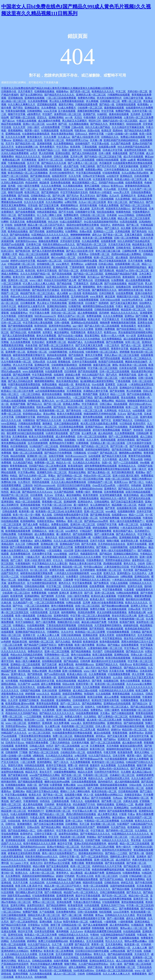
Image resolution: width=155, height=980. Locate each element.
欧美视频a (143, 104)
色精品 (14, 476)
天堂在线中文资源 (70, 241)
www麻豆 (111, 511)
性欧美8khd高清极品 (52, 388)
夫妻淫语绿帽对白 (115, 417)
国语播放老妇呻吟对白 (91, 853)
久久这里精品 (26, 209)
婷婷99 (102, 811)
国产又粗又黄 (71, 899)
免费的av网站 (28, 759)
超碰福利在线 (131, 625)
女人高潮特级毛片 (100, 505)
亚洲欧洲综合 (115, 723)
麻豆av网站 (57, 440)
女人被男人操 (89, 433)
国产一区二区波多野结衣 (95, 857)
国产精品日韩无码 (111, 277)
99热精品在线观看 (35, 765)
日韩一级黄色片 (46, 830)
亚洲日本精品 (142, 922)
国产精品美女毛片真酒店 (46, 290)
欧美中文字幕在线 (47, 270)
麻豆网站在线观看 (23, 218)
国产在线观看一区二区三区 (45, 658)
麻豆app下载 (65, 879)
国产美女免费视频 (52, 648)
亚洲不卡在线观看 (137, 544)
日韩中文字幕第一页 (46, 834)
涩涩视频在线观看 (47, 104)
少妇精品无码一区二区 (73, 752)
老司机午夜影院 (89, 270)
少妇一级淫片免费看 (29, 186)
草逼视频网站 (137, 427)
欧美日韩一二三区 (35, 720)
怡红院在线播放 (106, 212)
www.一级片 (36, 280)
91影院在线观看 (116, 599)
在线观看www (120, 515)
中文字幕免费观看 (82, 583)
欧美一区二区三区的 (107, 876)
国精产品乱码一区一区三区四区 (120, 121)
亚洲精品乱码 (54, 489)
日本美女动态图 (128, 368)
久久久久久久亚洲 (34, 202)
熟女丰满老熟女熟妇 (63, 134)
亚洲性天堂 (77, 593)
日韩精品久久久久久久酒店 (120, 915)
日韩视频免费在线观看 (71, 469)
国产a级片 (16, 801)
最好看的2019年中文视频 (67, 687)
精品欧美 (44, 183)
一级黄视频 (110, 922)
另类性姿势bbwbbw (16, 726)
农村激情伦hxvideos (26, 241)
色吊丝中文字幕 (82, 870)
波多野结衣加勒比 (69, 834)
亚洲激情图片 (25, 824)
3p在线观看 (94, 456)
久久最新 (15, 739)
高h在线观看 (121, 404)
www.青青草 (97, 297)
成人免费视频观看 (88, 313)
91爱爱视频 (56, 170)
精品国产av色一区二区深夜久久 (81, 892)
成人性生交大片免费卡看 (50, 798)
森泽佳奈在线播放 (52, 394)
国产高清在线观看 (88, 371)
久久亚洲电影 (123, 199)
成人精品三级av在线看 (85, 690)
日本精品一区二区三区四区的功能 (115, 970)
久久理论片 (24, 482)
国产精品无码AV (58, 967)
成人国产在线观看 (95, 948)
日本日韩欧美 (107, 293)
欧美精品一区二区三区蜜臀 (90, 632)
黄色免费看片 (47, 147)
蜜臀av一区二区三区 (44, 902)
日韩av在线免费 (36, 629)
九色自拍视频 (18, 941)
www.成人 (76, 723)
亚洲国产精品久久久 (107, 664)
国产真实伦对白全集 (140, 498)
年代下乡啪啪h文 (25, 622)
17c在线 (124, 876)
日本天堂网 (119, 756)
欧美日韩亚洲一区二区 (55, 697)
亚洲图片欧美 (76, 303)
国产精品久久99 (135, 651)
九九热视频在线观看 (92, 957)
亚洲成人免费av (72, 404)
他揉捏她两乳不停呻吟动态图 (100, 414)
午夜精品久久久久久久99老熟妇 (83, 339)
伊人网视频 (92, 101)
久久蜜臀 (69, 944)
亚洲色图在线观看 (81, 430)
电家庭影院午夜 (89, 554)
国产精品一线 (107, 104)
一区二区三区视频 (71, 238)
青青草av (84, 254)
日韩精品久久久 (110, 137)
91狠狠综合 (29, 420)
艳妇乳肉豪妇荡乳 (76, 788)
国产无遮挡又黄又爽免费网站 (81, 199)
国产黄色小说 (86, 280)
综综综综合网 (134, 124)
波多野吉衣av (136, 733)
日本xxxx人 (81, 134)
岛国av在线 (94, 130)
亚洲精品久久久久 (26, 450)
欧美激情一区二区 (53, 717)
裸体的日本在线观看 (113, 687)
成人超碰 (85, 209)
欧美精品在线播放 (18, 231)
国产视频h (26, 599)
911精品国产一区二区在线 (44, 446)
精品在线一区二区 (72, 567)
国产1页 (89, 593)
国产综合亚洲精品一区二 (130, 329)
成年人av (97, 235)
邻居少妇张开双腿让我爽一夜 (75, 537)
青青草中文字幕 (120, 349)
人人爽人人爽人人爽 (48, 635)
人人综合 (118, 677)
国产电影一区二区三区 (105, 378)
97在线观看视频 (111, 902)
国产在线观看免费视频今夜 (26, 697)
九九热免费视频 (127, 765)
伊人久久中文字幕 (23, 365)
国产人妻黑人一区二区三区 (83, 163)
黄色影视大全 (83, 384)
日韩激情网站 (35, 111)
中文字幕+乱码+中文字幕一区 (73, 830)
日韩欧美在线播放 (89, 498)
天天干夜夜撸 (136, 261)
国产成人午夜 (135, 414)
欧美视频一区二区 (126, 967)
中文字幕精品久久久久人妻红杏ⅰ (120, 557)
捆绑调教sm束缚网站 (131, 453)
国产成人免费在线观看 (107, 397)
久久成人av (64, 137)
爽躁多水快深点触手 (137, 362)
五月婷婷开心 (142, 531)
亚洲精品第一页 (50, 544)
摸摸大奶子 (25, 498)
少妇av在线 (135, 785)
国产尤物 (75, 433)
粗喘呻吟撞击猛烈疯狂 (119, 749)
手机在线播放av (84, 954)
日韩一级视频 (62, 323)
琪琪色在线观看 (41, 482)
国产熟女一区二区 (113, 235)
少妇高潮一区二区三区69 (16, 593)
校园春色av (63, 91)
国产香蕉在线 (140, 209)
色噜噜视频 (98, 928)
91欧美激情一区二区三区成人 (102, 352)
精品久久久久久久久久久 (125, 313)
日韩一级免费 (52, 238)
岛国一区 (107, 463)
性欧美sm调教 (44, 407)
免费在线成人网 (11, 160)
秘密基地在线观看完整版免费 (37, 573)
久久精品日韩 (37, 883)
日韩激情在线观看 (126, 104)
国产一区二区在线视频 (67, 746)
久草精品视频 (123, 231)
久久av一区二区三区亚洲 (93, 202)
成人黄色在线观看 (42, 870)
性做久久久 (14, 798)
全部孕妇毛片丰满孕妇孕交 (117, 850)
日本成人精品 (106, 264)
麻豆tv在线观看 (103, 733)
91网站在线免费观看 (128, 593)
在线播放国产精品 (18, 339)
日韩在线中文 (87, 577)
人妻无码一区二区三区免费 (139, 117)
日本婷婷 (50, 804)
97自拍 (9, 225)
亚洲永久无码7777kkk (113, 905)
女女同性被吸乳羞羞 (111, 495)
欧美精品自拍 (90, 293)
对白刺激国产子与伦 (84, 804)
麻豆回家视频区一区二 (85, 183)
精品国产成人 (76, 342)
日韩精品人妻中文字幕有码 (67, 508)
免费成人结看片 (74, 717)
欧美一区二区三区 (81, 866)
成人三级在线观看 (126, 961)
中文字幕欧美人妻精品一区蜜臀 (40, 469)
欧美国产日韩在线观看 (111, 362)
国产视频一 (103, 547)
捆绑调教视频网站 (45, 381)
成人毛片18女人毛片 (97, 668)
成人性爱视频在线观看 (55, 557)
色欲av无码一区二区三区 (98, 476)
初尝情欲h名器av (32, 414)
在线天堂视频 (56, 456)
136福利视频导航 (58, 352)
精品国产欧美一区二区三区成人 (38, 293)
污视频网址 (53, 632)
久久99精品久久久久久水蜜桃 (85, 557)
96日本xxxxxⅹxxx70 (45, 316)
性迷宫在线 (125, 957)
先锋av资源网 (40, 671)
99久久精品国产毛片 (93, 375)
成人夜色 (124, 459)
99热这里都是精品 (47, 212)
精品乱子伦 (40, 498)
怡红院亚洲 (11, 267)
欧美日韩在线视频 (56, 629)
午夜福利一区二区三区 (96, 775)
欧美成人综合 (99, 388)
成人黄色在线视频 (33, 804)
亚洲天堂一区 (141, 899)
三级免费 (68, 580)
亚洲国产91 (92, 769)
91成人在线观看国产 (71, 222)
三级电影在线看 (61, 801)
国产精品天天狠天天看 (115, 456)
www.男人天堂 (122, 192)
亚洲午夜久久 (19, 674)
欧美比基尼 (94, 319)
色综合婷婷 (32, 183)
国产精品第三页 (109, 453)
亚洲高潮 (47, 723)
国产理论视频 (37, 231)
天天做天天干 (142, 954)
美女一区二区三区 (118, 202)
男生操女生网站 (77, 472)
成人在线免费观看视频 (138, 280)
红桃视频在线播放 (45, 91)
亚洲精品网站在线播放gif (55, 248)
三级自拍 (28, 485)
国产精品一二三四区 (117, 853)
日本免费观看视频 (114, 492)
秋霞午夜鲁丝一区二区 (76, 922)
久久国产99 (24, 684)
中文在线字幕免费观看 (81, 817)
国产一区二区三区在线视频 (106, 743)
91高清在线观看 (129, 222)
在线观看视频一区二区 (128, 264)
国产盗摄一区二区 (57, 769)
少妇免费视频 (85, 257)
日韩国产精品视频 (31, 690)
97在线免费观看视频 (44, 896)
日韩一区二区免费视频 (127, 238)
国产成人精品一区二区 (72, 668)
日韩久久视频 (61, 157)
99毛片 (50, 746)
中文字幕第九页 (111, 319)
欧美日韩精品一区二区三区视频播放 (28, 173)
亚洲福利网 (70, 502)
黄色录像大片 (35, 137)
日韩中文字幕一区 (70, 857)
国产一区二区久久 (71, 703)
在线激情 (59, 375)
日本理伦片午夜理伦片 (107, 772)
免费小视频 (78, 863)
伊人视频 (58, 228)
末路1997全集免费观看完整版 (108, 603)
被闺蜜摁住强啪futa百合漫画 (99, 306)
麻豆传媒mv (119, 817)
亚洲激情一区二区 (143, 957)
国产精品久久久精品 (56, 319)
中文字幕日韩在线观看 (89, 173)
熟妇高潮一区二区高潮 (73, 837)
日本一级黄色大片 (55, 577)
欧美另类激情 (91, 495)
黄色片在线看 (30, 821)
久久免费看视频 (98, 674)
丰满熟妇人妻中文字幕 (96, 391)
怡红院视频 (106, 912)
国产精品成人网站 (51, 827)
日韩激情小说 (9, 91)
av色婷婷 (6, 642)
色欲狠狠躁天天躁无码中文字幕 (37, 681)
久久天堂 (13, 700)
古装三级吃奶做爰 (65, 938)
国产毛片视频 (137, 153)
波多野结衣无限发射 (136, 150)
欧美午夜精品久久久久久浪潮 (40, 843)
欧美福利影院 (26, 430)
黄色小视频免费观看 (63, 606)
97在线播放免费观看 (119, 674)
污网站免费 (33, 544)
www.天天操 (50, 111)
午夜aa (131, 814)
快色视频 (6, 407)
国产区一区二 (137, 482)
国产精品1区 (39, 928)
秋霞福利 (89, 694)
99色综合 (45, 801)
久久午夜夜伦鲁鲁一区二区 (16, 362)
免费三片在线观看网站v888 (53, 941)
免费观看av (132, 671)
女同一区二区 (133, 342)
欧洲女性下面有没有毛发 (106, 700)
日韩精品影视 (94, 974)
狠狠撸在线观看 (73, 394)
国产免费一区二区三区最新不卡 (56, 345)
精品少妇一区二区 (139, 896)
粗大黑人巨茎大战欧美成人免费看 (99, 423)
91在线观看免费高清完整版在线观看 (133, 163)
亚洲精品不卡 (129, 196)
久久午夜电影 (9, 316)
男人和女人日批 (85, 876)
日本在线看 (12, 397)
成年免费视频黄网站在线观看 (101, 466)
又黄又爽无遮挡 (133, 235)
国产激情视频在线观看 (21, 326)
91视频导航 (75, 306)
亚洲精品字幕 (95, 739)
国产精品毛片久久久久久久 (60, 95)
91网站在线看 (74, 603)
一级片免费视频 (91, 420)
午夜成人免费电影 (28, 970)
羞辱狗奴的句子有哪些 (62, 443)
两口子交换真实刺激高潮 (113, 261)
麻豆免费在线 (66, 664)
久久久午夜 (75, 176)
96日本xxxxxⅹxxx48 (45, 485)
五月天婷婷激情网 (38, 443)
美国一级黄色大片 (72, 150)
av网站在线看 (118, 951)
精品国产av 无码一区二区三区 (133, 270)
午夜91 (119, 306)
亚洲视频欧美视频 (129, 537)
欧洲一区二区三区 (104, 257)
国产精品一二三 (40, 778)
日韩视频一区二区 (110, 101)
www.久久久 (43, 694)
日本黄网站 (72, 824)
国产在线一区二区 (72, 775)
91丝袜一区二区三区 (80, 909)
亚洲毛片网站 (18, 905)
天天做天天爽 (47, 954)
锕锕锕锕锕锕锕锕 (81, 235)
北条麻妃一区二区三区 (122, 775)
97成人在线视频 (119, 583)
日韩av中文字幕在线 (94, 176)
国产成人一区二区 (131, 345)
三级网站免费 (130, 251)
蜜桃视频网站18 (70, 205)
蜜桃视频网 (103, 827)
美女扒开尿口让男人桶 (124, 616)
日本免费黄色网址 (66, 912)
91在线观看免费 (54, 371)
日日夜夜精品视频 (128, 791)
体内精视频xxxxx (85, 664)
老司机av (101, 736)
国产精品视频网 (22, 375)
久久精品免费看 (91, 241)
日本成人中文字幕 (113, 150)
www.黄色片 (63, 264)
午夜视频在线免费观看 (34, 638)
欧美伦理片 (140, 423)
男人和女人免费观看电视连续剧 (67, 101)
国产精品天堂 (82, 944)
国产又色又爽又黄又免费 (89, 345)
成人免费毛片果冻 (108, 814)
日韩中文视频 (58, 778)
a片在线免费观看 (51, 127)
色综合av (15, 638)
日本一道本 (116, 964)
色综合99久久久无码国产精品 (22, 713)
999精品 (25, 778)
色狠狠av (92, 837)
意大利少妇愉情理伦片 (110, 98)
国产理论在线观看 (110, 358)
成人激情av (29, 808)
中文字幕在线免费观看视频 (109, 407)
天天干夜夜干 (26, 91)
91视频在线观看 (50, 130)
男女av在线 (137, 459)
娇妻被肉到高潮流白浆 (138, 186)
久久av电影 (110, 189)
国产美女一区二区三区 (45, 427)
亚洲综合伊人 (85, 502)
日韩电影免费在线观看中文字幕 (71, 515)
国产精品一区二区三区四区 (89, 274)
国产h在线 (24, 196)
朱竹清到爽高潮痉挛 (123, 472)
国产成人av (9, 121)
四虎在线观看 (108, 440)
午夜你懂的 (90, 117)
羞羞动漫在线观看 (119, 114)
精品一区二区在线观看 (28, 502)
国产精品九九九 (99, 124)
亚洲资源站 (8, 502)
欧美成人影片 (98, 599)
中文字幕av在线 (101, 143)
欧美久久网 (85, 179)
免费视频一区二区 (45, 463)
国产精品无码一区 (25, 143)
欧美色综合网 (87, 677)
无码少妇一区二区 (138, 91)
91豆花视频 (8, 892)
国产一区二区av (29, 189)
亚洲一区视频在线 (72, 671)
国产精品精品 (71, 661)
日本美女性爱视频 (45, 931)
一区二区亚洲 (72, 928)
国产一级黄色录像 (105, 534)
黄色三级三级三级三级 (108, 251)
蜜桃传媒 (98, 492)
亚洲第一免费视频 (105, 329)
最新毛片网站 (66, 104)
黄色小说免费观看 (130, 681)
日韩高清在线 (85, 625)
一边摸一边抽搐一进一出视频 (122, 134)
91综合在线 (14, 821)
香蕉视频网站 (16, 130)
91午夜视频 (12, 681)
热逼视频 (91, 267)
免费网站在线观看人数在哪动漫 (33, 300)
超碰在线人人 (16, 677)
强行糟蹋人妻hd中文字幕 (29, 892)
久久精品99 (82, 749)
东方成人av (93, 277)
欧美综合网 (67, 130)
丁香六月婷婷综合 (60, 743)
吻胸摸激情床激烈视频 (124, 323)
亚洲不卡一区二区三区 (51, 160)
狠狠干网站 (71, 964)
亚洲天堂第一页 (85, 684)
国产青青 (97, 681)
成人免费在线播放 (45, 534)
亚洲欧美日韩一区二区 (58, 811)
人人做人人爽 (140, 948)
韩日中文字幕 (26, 931)
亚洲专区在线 (16, 935)
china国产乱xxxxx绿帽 (87, 358)
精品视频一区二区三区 (124, 505)
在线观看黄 (8, 632)
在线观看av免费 (107, 147)
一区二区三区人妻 (93, 410)
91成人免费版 (32, 619)
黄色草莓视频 (49, 879)
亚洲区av (26, 668)
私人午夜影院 (76, 769)
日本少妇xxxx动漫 (110, 300)
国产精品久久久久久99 (131, 489)
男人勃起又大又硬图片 (75, 121)
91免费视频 (118, 280)
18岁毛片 (74, 554)
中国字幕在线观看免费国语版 (24, 384)
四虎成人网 (97, 283)
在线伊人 (90, 707)
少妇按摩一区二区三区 (90, 108)
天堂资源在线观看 (18, 879)
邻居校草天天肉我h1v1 (118, 209)
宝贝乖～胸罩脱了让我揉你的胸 (82, 218)
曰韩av (100, 228)
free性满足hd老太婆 (142, 808)
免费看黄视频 (39, 593)
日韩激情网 (12, 752)
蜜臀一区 (73, 765)
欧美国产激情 (127, 622)
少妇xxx (105, 186)
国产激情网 (48, 596)
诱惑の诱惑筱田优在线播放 (81, 814)
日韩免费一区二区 (100, 254)
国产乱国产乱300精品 (112, 879)
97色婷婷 (70, 876)
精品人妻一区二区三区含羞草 (134, 218)
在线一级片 (144, 961)
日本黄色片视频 (81, 743)
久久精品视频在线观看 (14, 166)
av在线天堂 (113, 176)
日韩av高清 (39, 362)
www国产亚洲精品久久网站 (45, 749)
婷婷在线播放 (100, 528)
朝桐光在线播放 (106, 804)
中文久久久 (125, 410)
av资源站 (38, 329)
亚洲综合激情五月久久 (102, 961)
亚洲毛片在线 (57, 570)
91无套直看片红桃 (103, 179)
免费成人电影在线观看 (133, 137)
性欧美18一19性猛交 (101, 192)
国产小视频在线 (53, 892)
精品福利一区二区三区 (50, 261)
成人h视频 (62, 293)
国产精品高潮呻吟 (56, 905)
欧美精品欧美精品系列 (64, 349)
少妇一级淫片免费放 (79, 596)
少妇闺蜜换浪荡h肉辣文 (65, 365)
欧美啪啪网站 (28, 521)
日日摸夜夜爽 (107, 248)
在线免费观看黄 (134, 183)
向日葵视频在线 (19, 446)
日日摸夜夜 (70, 371)
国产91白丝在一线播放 (71, 336)
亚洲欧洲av (19, 791)
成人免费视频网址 (88, 349)
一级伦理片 (123, 485)
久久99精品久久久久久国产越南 (64, 883)
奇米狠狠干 (22, 817)
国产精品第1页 (132, 866)
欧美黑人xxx (121, 482)
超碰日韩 (79, 459)
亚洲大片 (104, 394)
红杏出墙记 (38, 342)
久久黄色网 (48, 710)
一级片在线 (111, 957)
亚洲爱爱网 (146, 313)
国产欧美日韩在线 (122, 450)
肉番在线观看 (120, 153)
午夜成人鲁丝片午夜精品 (87, 902)
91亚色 (58, 730)
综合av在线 (69, 684)
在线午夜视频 (61, 961)
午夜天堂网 (110, 752)
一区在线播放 (55, 550)
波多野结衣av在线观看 (30, 238)
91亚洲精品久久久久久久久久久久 (50, 235)
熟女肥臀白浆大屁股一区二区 (82, 518)
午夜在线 (142, 935)
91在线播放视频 (36, 625)
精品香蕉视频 (134, 870)
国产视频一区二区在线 (23, 117)
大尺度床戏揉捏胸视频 (110, 117)
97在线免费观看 (112, 173)
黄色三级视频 (92, 186)
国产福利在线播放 (20, 235)
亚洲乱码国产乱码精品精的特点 (121, 140)
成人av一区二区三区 (65, 974)
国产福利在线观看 (134, 723)
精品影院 (56, 694)
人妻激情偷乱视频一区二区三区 (105, 648)
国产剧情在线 (35, 674)
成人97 (143, 121)
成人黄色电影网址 (120, 925)
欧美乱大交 (35, 795)
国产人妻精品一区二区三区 (113, 717)
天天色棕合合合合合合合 (112, 544)
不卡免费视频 (129, 319)
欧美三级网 (142, 690)
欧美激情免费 (125, 752)
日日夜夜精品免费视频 (71, 427)
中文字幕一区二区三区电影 (103, 368)
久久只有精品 (71, 957)
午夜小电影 (24, 427)
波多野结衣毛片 (17, 583)
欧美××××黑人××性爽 (113, 336)
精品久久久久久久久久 (28, 157)
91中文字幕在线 (66, 378)
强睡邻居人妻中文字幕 (123, 857)
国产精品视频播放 (81, 651)
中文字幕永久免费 (40, 313)
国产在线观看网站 (83, 534)
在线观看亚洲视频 (78, 629)
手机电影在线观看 (29, 388)
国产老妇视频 (27, 537)
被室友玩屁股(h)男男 (132, 746)
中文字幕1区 (98, 830)
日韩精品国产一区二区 (100, 482)
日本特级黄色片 (82, 700)
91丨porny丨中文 (20, 863)
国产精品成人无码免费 (43, 378)
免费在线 (56, 567)
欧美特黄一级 (27, 511)
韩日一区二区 (9, 215)
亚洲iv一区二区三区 (34, 124)
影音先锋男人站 (80, 599)
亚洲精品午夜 (61, 267)
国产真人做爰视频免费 (96, 925)
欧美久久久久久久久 (137, 603)
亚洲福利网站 (32, 596)
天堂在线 (33, 205)
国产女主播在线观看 (58, 866)
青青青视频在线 (19, 466)
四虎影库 (105, 349)
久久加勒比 (90, 717)
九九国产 (37, 479)
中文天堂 (54, 837)
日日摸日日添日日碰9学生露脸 (81, 261)
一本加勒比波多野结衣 (141, 384)
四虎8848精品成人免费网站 (127, 254)
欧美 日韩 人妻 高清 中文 (29, 886)
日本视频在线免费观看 (86, 879)
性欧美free (80, 130)
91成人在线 (46, 189)
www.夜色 (52, 124)
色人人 (40, 537)
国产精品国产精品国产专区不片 (19, 150)
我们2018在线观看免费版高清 (29, 287)
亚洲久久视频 (109, 218)
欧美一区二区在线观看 (96, 886)
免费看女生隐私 (60, 524)
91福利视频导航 (119, 547)
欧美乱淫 (106, 130)
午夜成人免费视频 (109, 205)
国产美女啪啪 (117, 391)
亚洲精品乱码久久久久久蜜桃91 (23, 710)
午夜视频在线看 (17, 163)
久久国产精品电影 (64, 492)
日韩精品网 (142, 433)
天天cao (58, 922)
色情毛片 (35, 879)
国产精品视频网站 (92, 703)
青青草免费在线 (38, 339)
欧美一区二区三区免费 (14, 170)
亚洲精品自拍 (142, 577)
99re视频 (145, 463)
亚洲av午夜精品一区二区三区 (63, 847)
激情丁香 (55, 925)
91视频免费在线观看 (13, 459)
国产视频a (102, 196)
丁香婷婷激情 (77, 267)
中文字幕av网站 (27, 472)
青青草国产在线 (128, 375)
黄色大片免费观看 (47, 336)
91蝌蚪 (5, 222)
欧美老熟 (76, 147)
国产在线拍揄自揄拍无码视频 (128, 726)
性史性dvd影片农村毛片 (37, 909)
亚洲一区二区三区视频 (57, 651)
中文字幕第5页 (90, 404)
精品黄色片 (84, 681)
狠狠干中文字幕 (17, 114)
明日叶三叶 (95, 121)
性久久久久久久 (114, 941)
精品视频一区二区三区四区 (47, 580)
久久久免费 (50, 137)
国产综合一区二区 (69, 270)
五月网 (86, 603)
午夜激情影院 (31, 801)
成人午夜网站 (16, 199)
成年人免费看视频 (51, 684)
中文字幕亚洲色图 (42, 375)
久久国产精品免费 (121, 143)
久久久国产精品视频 (61, 459)
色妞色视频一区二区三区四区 (78, 726)
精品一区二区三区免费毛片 (33, 948)
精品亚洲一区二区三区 (134, 310)
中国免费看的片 (142, 212)
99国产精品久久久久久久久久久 (93, 889)
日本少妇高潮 (50, 690)
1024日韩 (69, 550)
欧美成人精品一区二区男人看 (131, 179)
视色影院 (77, 642)
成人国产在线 (71, 166)
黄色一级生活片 (106, 287)
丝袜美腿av (24, 580)
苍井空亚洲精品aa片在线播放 (58, 619)
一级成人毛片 (33, 557)
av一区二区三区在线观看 (70, 401)
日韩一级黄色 (112, 710)
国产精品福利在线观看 (120, 954)
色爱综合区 (14, 668)
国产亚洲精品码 (50, 192)
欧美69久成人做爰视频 (104, 596)
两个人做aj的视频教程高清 (60, 609)
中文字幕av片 (132, 648)
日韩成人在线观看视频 (14, 401)
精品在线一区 (66, 384)
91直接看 (129, 590)
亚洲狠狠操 (65, 690)
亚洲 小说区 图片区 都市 (126, 476)
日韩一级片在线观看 (37, 459)
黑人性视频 (55, 671)
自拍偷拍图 (41, 977)
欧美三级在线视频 (103, 655)
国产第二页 (133, 225)
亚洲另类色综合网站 (60, 326)
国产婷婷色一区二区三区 (120, 830)
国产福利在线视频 (38, 170)
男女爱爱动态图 (10, 189)
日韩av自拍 (33, 827)
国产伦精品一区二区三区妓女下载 (103, 157)
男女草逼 (136, 840)
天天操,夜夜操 (145, 886)
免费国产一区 (10, 388)
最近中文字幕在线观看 (88, 896)
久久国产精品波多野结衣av (94, 964)
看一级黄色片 (81, 505)
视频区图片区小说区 (128, 297)
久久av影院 (30, 850)
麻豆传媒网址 (62, 332)
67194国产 (93, 453)
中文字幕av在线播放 (16, 795)
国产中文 (106, 420)
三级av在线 (78, 127)
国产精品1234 (140, 703)
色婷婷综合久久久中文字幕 (107, 866)
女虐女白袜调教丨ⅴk (27, 147)
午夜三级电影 (88, 166)
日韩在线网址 (102, 502)
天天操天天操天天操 (120, 244)
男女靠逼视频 (81, 850)
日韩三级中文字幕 (134, 98)
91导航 (45, 925)
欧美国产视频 (18, 404)
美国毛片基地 (16, 765)
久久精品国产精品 (23, 463)
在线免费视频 (97, 586)
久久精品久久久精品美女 (87, 463)
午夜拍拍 (148, 518)
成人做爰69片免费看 (49, 121)
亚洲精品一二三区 (104, 231)
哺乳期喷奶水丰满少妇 (131, 290)
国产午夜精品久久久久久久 (95, 834)
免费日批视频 (56, 339)
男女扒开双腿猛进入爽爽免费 (47, 964)
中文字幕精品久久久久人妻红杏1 (93, 580)
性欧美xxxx (126, 664)
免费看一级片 (83, 492)
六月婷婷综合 (31, 410)
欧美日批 (31, 270)
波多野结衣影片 (36, 905)
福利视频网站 (69, 612)
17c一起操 (67, 658)
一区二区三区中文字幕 (77, 388)
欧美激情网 (35, 332)
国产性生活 (60, 407)
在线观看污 (19, 827)
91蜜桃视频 (83, 443)
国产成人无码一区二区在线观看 (102, 326)
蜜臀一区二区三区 (132, 101)
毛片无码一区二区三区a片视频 (98, 847)
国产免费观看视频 (129, 909)
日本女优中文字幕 (139, 736)
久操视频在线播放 (129, 938)
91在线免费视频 (125, 293)
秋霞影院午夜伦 (132, 720)
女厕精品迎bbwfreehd (91, 489)
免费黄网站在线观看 (46, 528)
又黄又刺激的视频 (129, 166)
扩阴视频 (145, 801)
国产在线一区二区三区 (21, 528)
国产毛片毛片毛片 (107, 166)
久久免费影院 (13, 876)
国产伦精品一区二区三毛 (95, 446)
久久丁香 (57, 944)
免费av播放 (70, 785)
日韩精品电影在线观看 (52, 788)
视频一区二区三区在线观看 (28, 453)
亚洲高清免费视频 (68, 677)
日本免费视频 (9, 196)
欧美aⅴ (86, 798)
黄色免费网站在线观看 (14, 443)
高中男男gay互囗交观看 (57, 863)
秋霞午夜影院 (9, 889)
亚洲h (123, 160)
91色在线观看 (92, 905)
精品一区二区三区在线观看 (34, 254)
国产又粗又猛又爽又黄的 (124, 303)
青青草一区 (98, 944)
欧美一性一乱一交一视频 (27, 515)
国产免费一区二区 (112, 801)
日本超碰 (112, 215)
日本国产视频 (93, 840)
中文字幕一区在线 (21, 928)
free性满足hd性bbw (84, 970)
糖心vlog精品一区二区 (64, 257)
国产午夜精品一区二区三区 (16, 918)
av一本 (69, 117)
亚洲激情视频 (45, 143)
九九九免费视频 (91, 687)
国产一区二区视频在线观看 (124, 437)
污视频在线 (80, 453)
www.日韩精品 (127, 215)
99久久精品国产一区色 (65, 300)
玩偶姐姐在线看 (55, 518)
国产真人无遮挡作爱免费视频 (48, 251)
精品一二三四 (118, 394)
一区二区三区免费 (13, 645)
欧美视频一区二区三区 (109, 570)
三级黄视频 (37, 319)
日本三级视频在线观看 (67, 423)
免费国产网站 (123, 111)
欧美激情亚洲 (91, 642)
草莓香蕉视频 (120, 733)
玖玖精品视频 (9, 310)
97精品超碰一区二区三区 (22, 264)
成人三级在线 (9, 948)
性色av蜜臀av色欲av (67, 209)
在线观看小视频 (74, 795)
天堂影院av (34, 925)
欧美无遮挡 (144, 326)
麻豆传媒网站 (74, 495)
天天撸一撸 (96, 140)
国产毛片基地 (89, 544)
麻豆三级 (129, 306)
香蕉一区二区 (75, 521)
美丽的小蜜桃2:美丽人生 (15, 518)
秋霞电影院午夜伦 (38, 860)
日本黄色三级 (34, 244)
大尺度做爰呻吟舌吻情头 (108, 625)
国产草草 (110, 508)
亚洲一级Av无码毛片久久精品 (73, 710)
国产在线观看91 (27, 215)
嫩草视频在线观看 (57, 817)
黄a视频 (139, 804)
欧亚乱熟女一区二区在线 (133, 365)
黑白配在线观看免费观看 (44, 707)
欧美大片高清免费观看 (42, 437)
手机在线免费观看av (27, 957)
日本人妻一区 (103, 726)
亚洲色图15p (37, 609)
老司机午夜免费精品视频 (107, 430)
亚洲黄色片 (111, 489)
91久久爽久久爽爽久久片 (22, 104)
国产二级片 (17, 560)
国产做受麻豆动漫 (18, 775)
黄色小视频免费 (145, 814)
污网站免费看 (9, 534)
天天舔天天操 (18, 222)
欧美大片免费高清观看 (70, 414)
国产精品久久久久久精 (54, 163)
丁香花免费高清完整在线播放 (35, 736)
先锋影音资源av (46, 521)
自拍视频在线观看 (52, 661)
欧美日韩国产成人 (123, 531)
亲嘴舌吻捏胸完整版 (89, 111)
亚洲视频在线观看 (16, 840)
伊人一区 (89, 795)
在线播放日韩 (124, 287)
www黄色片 (72, 531)
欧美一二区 (132, 407)
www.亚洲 (97, 573)
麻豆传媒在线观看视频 (52, 821)
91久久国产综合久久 (100, 756)
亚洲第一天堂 (10, 254)
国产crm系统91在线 (55, 674)
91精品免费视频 (19, 749)
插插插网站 (17, 586)
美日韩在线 (24, 671)
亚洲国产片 (146, 166)
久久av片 (115, 196)
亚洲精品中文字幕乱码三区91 (136, 388)
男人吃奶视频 (47, 153)
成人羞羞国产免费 (95, 873)
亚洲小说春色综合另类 (87, 550)
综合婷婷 (47, 157)
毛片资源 (23, 310)
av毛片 (34, 153)
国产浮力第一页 (119, 446)
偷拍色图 (113, 843)
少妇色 (141, 563)
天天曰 (78, 117)
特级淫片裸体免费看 (37, 743)
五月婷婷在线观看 (141, 889)
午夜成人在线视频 (27, 121)
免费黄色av (97, 710)
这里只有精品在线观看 (138, 492)
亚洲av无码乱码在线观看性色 (91, 843)
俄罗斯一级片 (32, 130)
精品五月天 (22, 570)
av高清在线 (72, 570)
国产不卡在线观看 (101, 798)
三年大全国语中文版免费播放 (34, 889)
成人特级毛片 (123, 860)
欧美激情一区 (49, 677)
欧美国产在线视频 (40, 508)
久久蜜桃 (126, 772)
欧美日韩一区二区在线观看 (110, 684)
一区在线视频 (106, 199)
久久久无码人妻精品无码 (84, 248)
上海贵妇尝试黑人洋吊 (117, 778)
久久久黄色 (93, 440)
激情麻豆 (48, 423)
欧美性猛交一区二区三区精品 (108, 762)
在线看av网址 (45, 687)
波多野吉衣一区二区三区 (90, 938)
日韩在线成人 (93, 401)
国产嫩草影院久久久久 (105, 290)
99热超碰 (136, 485)
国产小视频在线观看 (123, 713)
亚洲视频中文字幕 (96, 619)
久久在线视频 (103, 694)
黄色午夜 (109, 967)
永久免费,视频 (62, 723)
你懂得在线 (34, 401)
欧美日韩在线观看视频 (118, 658)
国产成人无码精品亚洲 (85, 153)
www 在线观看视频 (33, 371)
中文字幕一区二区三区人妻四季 (39, 739)
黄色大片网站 (142, 752)
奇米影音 (139, 430)
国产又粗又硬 (50, 664)
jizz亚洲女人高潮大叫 (58, 277)
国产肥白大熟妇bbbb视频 (24, 440)
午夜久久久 (77, 801)
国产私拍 (103, 671)
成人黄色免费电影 (66, 437)
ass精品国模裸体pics (63, 889)
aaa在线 (35, 684)
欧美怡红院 (41, 326)
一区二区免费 (28, 762)
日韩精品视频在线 (75, 560)
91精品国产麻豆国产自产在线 (34, 368)
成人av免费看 (112, 697)
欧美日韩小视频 (89, 899)
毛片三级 (84, 824)
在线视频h (70, 440)
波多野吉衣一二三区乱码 (51, 759)
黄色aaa (100, 915)
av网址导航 (71, 202)
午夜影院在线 (60, 909)
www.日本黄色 (121, 912)
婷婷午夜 (84, 765)
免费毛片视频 (98, 609)
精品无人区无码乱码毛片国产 (79, 827)
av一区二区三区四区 (40, 733)
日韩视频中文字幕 (85, 212)
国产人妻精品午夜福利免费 (103, 788)
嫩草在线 (113, 619)
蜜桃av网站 (108, 401)
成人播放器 (122, 257)
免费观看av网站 (94, 170)
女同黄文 (48, 332)
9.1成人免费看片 (67, 108)
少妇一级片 (34, 127)
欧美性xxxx (117, 186)
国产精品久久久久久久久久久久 (57, 713)
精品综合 (121, 401)
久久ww (122, 414)
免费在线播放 (50, 384)
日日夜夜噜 (37, 495)
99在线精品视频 (10, 521)
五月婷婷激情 (88, 570)
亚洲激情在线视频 (35, 98)
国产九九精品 (63, 642)
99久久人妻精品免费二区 (39, 938)
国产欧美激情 (104, 677)
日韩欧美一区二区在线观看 (80, 160)
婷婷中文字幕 (97, 134)
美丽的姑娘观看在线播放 (114, 785)
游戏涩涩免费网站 (73, 694)
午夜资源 (113, 622)
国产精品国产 (144, 440)
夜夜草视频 (82, 609)
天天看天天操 (117, 671)
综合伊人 (106, 225)
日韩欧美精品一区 (41, 196)
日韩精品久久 (40, 531)
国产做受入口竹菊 (63, 547)
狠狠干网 (142, 765)
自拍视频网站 (38, 550)
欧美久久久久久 (24, 977)
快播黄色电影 (124, 212)
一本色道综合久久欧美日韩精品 (60, 179)
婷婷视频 (125, 352)
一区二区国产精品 (83, 397)
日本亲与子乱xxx (15, 743)
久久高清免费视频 (38, 101)
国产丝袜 (44, 785)
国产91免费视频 (115, 342)
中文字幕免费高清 (16, 967)
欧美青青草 (22, 746)
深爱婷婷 (47, 228)
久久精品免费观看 (95, 342)
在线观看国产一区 (18, 658)
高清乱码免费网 (87, 612)
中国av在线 (8, 817)
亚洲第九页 (124, 739)
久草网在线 (111, 410)
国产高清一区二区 (80, 91)
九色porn (118, 798)
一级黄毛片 (71, 254)
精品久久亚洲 (85, 772)
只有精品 (136, 632)
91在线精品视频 (132, 931)
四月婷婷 (104, 313)
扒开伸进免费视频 (110, 518)
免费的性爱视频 (79, 961)
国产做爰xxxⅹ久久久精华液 (89, 658)
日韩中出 (11, 824)
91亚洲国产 (123, 824)
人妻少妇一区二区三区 (42, 873)
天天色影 (61, 596)
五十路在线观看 (67, 111)
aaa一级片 (78, 326)
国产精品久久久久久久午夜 (63, 498)
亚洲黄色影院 (61, 616)
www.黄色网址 (103, 817)
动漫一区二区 (56, 531)
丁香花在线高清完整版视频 (61, 625)
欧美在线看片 (129, 326)
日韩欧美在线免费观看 (107, 310)
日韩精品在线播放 (42, 961)
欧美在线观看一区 (141, 912)
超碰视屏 (86, 928)
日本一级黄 (105, 153)
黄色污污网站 (9, 961)
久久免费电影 (49, 108)
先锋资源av (27, 541)
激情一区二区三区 (11, 804)
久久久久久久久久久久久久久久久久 (81, 590)
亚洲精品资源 (38, 518)
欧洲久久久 (22, 873)
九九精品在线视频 (76, 368)
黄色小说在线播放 (81, 655)
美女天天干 (46, 772)
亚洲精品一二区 (125, 804)
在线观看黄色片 (144, 590)
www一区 (79, 707)
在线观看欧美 (92, 801)
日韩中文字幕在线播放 (45, 599)
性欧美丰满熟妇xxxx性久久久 (59, 244)
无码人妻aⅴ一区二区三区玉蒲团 (122, 355)
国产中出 (18, 606)
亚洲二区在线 (32, 248)
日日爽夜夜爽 (28, 303)
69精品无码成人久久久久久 (74, 935)
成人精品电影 (106, 433)
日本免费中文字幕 (42, 554)
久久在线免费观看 (21, 342)
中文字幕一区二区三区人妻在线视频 (90, 616)
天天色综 (123, 189)
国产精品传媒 (65, 283)
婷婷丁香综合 (95, 967)
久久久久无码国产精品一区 (36, 274)
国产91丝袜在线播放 (116, 283)
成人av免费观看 (77, 720)
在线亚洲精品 (146, 508)
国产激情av (38, 489)
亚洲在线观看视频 (31, 505)
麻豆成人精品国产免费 (94, 622)
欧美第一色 (144, 397)
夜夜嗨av (140, 472)
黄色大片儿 (130, 563)
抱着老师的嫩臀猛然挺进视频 (108, 870)
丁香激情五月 (81, 283)
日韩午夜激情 (26, 316)
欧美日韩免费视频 (21, 479)
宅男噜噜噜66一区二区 (57, 655)
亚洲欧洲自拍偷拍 (57, 306)
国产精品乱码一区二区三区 (92, 244)
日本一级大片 (139, 469)
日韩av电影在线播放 (27, 788)
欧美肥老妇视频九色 (75, 648)
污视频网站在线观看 (119, 95)
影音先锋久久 (69, 290)
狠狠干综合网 (16, 192)
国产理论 (18, 108)
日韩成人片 (72, 759)
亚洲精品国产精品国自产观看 (121, 274)
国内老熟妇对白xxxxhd (33, 847)
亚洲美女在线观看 (52, 899)
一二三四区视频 (33, 717)
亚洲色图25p (124, 573)
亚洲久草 (64, 593)
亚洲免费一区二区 (56, 342)
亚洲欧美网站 (56, 117)
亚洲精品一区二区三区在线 (28, 140)
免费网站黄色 (71, 215)
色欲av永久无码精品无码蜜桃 (27, 655)
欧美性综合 (78, 948)
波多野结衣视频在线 (13, 772)
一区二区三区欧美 (11, 283)
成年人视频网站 (35, 277)
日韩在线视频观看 (115, 651)
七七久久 (18, 619)
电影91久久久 (96, 778)
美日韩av (101, 645)
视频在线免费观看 (49, 241)
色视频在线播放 (78, 319)
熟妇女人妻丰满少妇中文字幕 (86, 563)
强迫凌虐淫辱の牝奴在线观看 (24, 648)
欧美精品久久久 (128, 466)
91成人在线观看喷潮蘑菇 (24, 814)
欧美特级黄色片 (53, 166)
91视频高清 (138, 925)
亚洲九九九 (48, 401)
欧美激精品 (112, 267)
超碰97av (116, 730)
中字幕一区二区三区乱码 (140, 905)
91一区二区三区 (39, 570)
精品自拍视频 (18, 456)
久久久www (77, 931)
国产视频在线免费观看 (31, 782)
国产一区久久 (61, 762)
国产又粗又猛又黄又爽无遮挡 (127, 502)
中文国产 (48, 114)
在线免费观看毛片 (126, 635)
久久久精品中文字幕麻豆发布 (128, 127)
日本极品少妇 (45, 616)
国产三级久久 (112, 228)
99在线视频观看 (92, 150)
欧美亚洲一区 (132, 944)
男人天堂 (113, 388)
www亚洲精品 (9, 423)
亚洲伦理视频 (21, 974)
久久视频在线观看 (117, 609)
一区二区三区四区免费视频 (50, 603)
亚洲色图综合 (36, 166)
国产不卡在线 (66, 212)
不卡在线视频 (146, 251)
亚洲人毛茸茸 (107, 635)
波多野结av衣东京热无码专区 (35, 267)
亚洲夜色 (142, 857)
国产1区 (63, 124)
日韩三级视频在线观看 (113, 892)
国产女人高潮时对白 (32, 95)
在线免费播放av (138, 547)
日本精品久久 (142, 420)
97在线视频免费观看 (32, 577)
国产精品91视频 (121, 889)
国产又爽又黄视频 (141, 769)
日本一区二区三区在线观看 (16, 329)
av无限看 (44, 440)
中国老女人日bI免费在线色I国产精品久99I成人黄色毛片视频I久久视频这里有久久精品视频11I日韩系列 (57, 88)
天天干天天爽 (21, 883)
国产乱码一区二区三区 (115, 896)
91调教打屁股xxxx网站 (105, 537)
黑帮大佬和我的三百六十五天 (137, 642)
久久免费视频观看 (125, 433)
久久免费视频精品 (64, 143)
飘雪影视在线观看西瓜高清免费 (52, 430)
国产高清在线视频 (62, 274)
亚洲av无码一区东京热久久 (28, 590)
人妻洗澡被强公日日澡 (117, 567)
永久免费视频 (109, 765)
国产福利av (110, 739)
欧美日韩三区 (32, 192)
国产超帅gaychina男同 (96, 521)
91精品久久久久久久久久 (116, 840)
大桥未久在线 (131, 801)
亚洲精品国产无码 (70, 544)
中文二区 (121, 91)
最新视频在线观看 (114, 108)
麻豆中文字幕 (65, 843)
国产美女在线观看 (115, 863)
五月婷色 (135, 114)
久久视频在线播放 (79, 124)
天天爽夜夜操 (29, 160)
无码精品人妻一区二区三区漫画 (108, 443)
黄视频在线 (64, 362)
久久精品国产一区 (23, 603)
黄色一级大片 (124, 847)
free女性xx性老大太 (133, 300)
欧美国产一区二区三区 (50, 808)
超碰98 (60, 876)
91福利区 (102, 114)
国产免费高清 (101, 583)
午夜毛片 (65, 599)
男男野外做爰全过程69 (118, 560)
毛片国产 (98, 651)
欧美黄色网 (17, 596)
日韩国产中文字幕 (107, 524)
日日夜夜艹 (91, 303)
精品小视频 (39, 866)
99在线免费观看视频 (88, 713)
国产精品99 (106, 554)
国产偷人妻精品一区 (99, 472)
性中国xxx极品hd (93, 567)
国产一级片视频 (116, 918)
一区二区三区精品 (31, 394)
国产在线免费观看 (26, 212)
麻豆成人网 (75, 287)
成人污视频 (147, 495)
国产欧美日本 (23, 251)
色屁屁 (142, 505)
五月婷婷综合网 (80, 297)
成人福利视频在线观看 (127, 782)
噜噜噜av (61, 521)
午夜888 (95, 935)
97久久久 (58, 560)
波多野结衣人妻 (130, 541)
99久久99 (53, 222)
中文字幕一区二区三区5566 (57, 505)
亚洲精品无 (126, 176)
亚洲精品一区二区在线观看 (26, 664)
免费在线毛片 (36, 651)
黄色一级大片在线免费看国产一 (127, 521)
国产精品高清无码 (57, 287)
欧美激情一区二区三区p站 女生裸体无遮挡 (59, 511)
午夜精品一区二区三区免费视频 (23, 228)
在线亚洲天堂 (60, 176)
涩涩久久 (42, 117)
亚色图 (12, 186)
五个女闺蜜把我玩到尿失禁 (42, 583)
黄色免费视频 (23, 870)
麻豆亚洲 (110, 297)
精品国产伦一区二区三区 (15, 495)
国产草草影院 (97, 629)
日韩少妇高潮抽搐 (71, 635)
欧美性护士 (27, 834)
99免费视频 (14, 469)
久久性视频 (127, 821)
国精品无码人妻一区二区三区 (44, 915)
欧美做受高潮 (76, 905)
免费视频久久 (76, 840)
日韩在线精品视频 (35, 586)
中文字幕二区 (54, 586)
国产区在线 (84, 290)
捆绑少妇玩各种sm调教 (57, 782)
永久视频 (126, 228)
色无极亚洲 (106, 163)
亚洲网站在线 (13, 134)
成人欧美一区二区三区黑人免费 (104, 720)
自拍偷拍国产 (83, 143)
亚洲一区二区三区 (94, 511)
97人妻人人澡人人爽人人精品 (39, 283)
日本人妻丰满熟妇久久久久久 (29, 769)
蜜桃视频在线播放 (70, 446)
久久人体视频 (26, 257)
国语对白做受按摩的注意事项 (83, 225)
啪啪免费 (105, 323)
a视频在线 (39, 756)
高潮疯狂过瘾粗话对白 (126, 554)
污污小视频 (57, 218)
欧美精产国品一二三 (49, 150)
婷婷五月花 (127, 883)
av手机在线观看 (77, 697)
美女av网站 (50, 414)
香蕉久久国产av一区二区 (71, 316)
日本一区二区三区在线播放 (92, 437)
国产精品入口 (137, 202)
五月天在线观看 (95, 941)
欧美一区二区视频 (60, 948)
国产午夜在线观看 (140, 446)
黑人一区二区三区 (21, 358)
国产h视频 (69, 808)
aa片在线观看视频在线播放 (50, 391)
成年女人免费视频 (45, 209)
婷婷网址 (114, 528)
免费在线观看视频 (37, 222)
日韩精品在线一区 (72, 925)
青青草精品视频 (121, 694)
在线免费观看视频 (89, 300)
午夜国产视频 (79, 277)
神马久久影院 (9, 209)
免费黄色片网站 (87, 98)
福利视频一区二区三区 (42, 642)
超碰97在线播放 (43, 547)
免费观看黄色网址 (85, 547)
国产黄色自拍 (139, 231)
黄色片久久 (51, 537)
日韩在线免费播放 (141, 192)
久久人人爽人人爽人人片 (117, 974)
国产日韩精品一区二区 (70, 476)
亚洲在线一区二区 (37, 352)
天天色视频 (113, 746)
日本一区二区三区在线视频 (115, 371)
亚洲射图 (68, 358)
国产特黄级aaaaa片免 (92, 759)
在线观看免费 (109, 241)
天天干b (10, 143)
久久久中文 (68, 632)
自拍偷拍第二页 (46, 264)
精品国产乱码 (136, 283)
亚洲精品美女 (32, 108)
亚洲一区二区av (74, 821)
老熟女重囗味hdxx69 (108, 577)
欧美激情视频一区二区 (52, 410)
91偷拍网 (53, 593)
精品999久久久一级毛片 (114, 498)
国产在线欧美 (76, 355)
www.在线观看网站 (12, 850)
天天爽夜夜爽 (97, 746)
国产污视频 (142, 316)
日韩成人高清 (37, 746)
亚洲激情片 (34, 723)
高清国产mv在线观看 (13, 244)
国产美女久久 (134, 892)
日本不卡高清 (98, 541)
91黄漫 (101, 267)
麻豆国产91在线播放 (117, 427)
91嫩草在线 (96, 922)
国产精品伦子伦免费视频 (58, 453)
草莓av (52, 476)
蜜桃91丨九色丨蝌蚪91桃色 (75, 791)
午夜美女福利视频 (16, 111)
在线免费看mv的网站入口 (109, 795)
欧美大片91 (19, 277)
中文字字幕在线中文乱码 (74, 192)
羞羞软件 (95, 765)
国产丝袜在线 (42, 349)
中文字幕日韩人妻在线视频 (38, 323)
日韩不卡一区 (42, 218)
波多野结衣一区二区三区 (68, 114)
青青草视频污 (117, 124)
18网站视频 (127, 577)
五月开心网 (98, 209)
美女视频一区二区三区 (103, 824)
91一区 (149, 515)
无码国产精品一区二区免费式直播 (48, 466)
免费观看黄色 (140, 974)
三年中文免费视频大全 (117, 170)
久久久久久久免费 (16, 137)
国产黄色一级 (137, 853)
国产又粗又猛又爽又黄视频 (49, 824)
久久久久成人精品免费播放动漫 (69, 482)
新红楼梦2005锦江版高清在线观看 (26, 433)
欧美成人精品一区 (77, 674)
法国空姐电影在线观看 (123, 886)
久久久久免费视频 (52, 186)
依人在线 (47, 515)
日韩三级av (106, 404)
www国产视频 (66, 860)
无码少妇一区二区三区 (64, 313)
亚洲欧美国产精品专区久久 (31, 632)
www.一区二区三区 (54, 479)
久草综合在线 (77, 352)
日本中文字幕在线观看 (85, 362)
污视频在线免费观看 (30, 423)
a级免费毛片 (34, 114)
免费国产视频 (30, 912)
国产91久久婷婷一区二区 (33, 476)
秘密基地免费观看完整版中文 (29, 355)
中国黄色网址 (125, 596)
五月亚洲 (55, 612)
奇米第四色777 (36, 811)
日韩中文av (19, 837)
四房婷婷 (104, 303)
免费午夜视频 (66, 645)
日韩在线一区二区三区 (93, 215)
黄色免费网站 (10, 498)
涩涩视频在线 (16, 98)
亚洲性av (129, 316)
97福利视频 (29, 798)
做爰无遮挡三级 (102, 365)
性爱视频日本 (79, 332)
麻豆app (149, 157)
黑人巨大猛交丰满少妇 (57, 918)
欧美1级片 (95, 638)
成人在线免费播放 (37, 837)
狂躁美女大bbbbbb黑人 (59, 397)
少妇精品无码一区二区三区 (79, 228)
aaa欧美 (132, 160)
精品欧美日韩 (20, 642)
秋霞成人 (45, 524)
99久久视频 (31, 199)
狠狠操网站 (89, 287)
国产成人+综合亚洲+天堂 (86, 137)
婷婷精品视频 (16, 248)
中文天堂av (63, 147)
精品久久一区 (64, 463)
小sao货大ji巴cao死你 (104, 485)
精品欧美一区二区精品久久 (137, 358)
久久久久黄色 (18, 629)
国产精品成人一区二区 (52, 814)
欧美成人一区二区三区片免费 (18, 391)
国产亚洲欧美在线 (40, 176)
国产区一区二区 (53, 404)
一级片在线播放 (128, 378)
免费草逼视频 (94, 316)
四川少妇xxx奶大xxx (141, 404)
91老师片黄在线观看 (57, 433)
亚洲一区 (143, 375)
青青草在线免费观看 (48, 703)
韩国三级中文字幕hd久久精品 (43, 791)
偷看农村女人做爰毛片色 (32, 306)
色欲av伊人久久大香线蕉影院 (27, 297)
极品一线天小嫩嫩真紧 (28, 661)
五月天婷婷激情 (65, 954)
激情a (115, 365)
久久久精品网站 (55, 202)
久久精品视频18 (72, 420)
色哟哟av (6, 218)
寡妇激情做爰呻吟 (116, 586)
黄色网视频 (63, 931)
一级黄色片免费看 (40, 310)
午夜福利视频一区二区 (132, 619)
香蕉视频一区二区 (52, 502)
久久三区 (20, 544)
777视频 (66, 127)
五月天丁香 (34, 163)
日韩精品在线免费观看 (71, 450)
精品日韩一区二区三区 (80, 407)
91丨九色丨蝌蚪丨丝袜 (50, 215)
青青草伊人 (63, 873)
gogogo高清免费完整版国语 (16, 866)
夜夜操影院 (129, 277)
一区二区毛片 (112, 345)
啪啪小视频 (113, 541)
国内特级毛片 (106, 782)
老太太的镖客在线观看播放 (66, 417)
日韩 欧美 (18, 557)
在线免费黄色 (95, 752)
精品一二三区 (137, 515)
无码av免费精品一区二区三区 (25, 179)
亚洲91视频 (46, 922)
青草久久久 (100, 954)
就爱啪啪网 (57, 254)
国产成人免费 (31, 524)
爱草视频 (142, 319)
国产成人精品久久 (126, 534)
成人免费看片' (93, 459)
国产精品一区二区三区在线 (135, 205)
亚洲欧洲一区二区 (37, 456)
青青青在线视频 (144, 713)
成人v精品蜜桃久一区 (119, 948)
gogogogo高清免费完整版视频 (116, 899)
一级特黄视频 (126, 922)
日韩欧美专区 (124, 248)
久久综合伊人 (139, 573)
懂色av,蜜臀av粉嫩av (136, 941)
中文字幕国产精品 (37, 967)
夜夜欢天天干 (95, 332)
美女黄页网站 (92, 336)
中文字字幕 (108, 111)
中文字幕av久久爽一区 (85, 811)
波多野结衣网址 (55, 231)
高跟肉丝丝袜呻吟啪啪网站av (38, 876)
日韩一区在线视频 (88, 912)
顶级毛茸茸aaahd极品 (19, 896)
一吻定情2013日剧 (143, 847)
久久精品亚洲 (42, 257)
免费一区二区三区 (129, 524)
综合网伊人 (146, 303)
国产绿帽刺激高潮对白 (32, 397)
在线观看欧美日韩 (127, 508)
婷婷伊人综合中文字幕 (23, 261)
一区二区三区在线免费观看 (61, 98)
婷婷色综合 (119, 225)
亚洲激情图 (85, 365)
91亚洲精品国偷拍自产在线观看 (118, 935)
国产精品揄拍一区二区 (137, 798)
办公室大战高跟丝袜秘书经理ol (101, 222)
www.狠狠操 (61, 554)
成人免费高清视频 (94, 508)
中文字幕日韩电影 (21, 290)
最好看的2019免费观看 (138, 599)
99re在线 (38, 918)
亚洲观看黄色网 (65, 896)
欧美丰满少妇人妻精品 (40, 730)
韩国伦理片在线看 (93, 883)
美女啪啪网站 (64, 700)
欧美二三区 (132, 417)
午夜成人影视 (38, 817)
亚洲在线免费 (64, 902)
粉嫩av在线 (44, 567)
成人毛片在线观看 (134, 157)
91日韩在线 (126, 423)
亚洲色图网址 (45, 762)
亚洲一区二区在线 (105, 593)
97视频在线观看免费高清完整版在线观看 (108, 469)
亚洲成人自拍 (144, 306)
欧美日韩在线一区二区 (132, 788)
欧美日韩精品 (132, 495)
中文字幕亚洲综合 (112, 638)
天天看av (105, 713)
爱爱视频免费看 (103, 531)
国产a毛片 (112, 375)
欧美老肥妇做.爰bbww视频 (47, 358)
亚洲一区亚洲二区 (104, 860)
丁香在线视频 (90, 147)
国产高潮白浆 (107, 270)
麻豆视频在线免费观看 (57, 297)
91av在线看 (98, 384)
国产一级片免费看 (46, 622)
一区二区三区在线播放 (37, 606)
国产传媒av (114, 645)
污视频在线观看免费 (87, 104)
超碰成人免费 (73, 375)
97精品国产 (86, 531)
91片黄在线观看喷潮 (116, 759)
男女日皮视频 (144, 915)
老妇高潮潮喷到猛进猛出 (133, 267)
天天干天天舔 (55, 928)
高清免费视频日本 (21, 554)
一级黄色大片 (32, 677)
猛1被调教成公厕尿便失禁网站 (97, 381)
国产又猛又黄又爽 (49, 205)
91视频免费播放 (130, 700)
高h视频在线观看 (113, 563)
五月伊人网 (77, 157)
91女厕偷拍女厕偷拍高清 (36, 134)
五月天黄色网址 (114, 944)
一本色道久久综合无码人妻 (127, 580)
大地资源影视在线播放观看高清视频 (47, 840)
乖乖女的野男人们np (77, 140)
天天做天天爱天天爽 (88, 808)
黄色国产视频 (90, 394)
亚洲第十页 (29, 635)
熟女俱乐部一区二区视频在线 (56, 970)
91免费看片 (72, 577)
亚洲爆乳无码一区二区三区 (52, 472)
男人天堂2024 (88, 196)
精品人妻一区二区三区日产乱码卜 (47, 225)
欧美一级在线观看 (26, 616)
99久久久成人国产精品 (98, 127)
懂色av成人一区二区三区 (134, 928)
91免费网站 (72, 231)
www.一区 (140, 970)
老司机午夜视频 (89, 205)
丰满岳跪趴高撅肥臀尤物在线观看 (103, 931)
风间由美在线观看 (57, 355)
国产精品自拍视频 (13, 909)
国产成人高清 (59, 310)
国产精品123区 (19, 332)
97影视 (123, 814)
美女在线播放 (129, 397)
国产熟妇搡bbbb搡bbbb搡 (116, 606)
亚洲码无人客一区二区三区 (91, 95)
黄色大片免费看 (94, 355)
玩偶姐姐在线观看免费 (45, 668)
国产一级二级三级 (72, 915)
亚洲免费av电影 (94, 189)
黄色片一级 (58, 368)
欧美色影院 (112, 928)
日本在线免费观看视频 (84, 782)
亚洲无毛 (80, 619)
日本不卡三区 (9, 306)
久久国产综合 (119, 827)
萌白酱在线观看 (115, 629)
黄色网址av (77, 264)
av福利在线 (91, 264)
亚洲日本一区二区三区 (83, 524)
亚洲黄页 (110, 384)
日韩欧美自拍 (112, 883)
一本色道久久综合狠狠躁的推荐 (72, 573)
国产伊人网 (59, 196)
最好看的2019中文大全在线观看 (109, 661)
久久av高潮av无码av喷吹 (135, 173)
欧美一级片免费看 (85, 645)
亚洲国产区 (90, 114)
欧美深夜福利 (76, 466)
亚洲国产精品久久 (123, 420)
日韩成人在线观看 (21, 489)
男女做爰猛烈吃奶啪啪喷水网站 (136, 332)
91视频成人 (19, 625)
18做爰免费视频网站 (65, 772)
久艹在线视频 (47, 912)
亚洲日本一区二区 (54, 140)
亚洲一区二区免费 (74, 170)
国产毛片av (73, 196)
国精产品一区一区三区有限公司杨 (85, 479)
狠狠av (53, 860)
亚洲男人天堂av (140, 606)
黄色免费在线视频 (93, 417)
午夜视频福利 (26, 534)
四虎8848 (118, 130)
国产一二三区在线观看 (126, 463)
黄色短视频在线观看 (133, 902)
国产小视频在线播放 (24, 407)
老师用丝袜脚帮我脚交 (98, 450)
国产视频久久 (84, 378)
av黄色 (146, 870)
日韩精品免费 (144, 215)
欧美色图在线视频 (131, 518)
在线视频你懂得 (127, 511)
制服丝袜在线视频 (131, 697)
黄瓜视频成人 (77, 941)
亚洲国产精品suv (95, 427)
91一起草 (131, 336)
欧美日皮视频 (95, 697)
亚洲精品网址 (122, 808)
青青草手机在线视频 (140, 456)
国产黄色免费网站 (47, 450)
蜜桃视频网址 (70, 489)
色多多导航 (31, 345)
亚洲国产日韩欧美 (29, 700)
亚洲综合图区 (63, 153)
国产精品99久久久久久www (68, 189)
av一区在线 (75, 293)
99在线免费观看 (84, 860)
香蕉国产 (127, 430)
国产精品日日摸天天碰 (14, 925)
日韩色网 (85, 661)
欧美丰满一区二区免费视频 (98, 238)
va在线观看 (139, 410)
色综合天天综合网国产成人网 (60, 280)
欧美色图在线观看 (110, 642)
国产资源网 (112, 938)
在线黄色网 (20, 225)
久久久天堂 (19, 127)
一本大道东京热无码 (132, 528)
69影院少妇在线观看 (108, 160)
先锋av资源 (86, 231)
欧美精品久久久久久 (103, 91)
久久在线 (52, 362)
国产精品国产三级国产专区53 (40, 645)
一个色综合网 (21, 609)
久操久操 (122, 384)
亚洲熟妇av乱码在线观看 (85, 323)
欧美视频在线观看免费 (18, 531)
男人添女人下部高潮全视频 (52, 303)
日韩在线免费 (10, 511)
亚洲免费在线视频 (61, 183)
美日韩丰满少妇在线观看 (72, 739)
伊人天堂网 (138, 674)
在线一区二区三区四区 (118, 479)
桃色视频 (89, 915)
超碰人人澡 (51, 329)
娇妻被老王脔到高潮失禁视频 (24, 853)
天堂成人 (60, 495)
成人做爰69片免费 (132, 743)
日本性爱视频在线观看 (81, 310)
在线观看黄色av (19, 313)
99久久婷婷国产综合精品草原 (134, 147)
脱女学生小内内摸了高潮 (138, 638)
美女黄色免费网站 (135, 879)
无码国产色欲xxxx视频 (111, 183)
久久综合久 (138, 694)
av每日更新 (81, 756)
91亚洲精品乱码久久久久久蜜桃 (76, 329)
